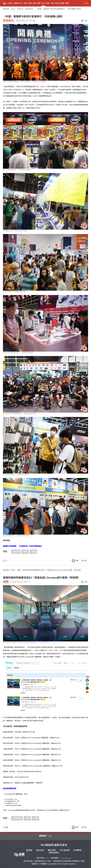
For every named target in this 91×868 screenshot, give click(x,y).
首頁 (10, 3)
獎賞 (26, 552)
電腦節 (16, 552)
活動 (36, 818)
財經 (48, 3)
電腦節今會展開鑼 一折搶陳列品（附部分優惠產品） (23, 546)
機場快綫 (17, 818)
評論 (34, 3)
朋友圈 (62, 3)
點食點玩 (8, 21)
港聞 (6, 582)
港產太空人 (19, 3)
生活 (43, 3)
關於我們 (52, 850)
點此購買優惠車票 (10, 788)
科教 (57, 3)
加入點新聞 (65, 850)
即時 (26, 3)
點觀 (39, 3)
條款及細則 (54, 853)
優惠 (34, 552)
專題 (67, 3)
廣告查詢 (40, 850)
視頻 (30, 3)
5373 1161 (48, 858)
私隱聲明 (77, 850)
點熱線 (29, 850)
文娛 (52, 3)
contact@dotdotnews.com (66, 858)
